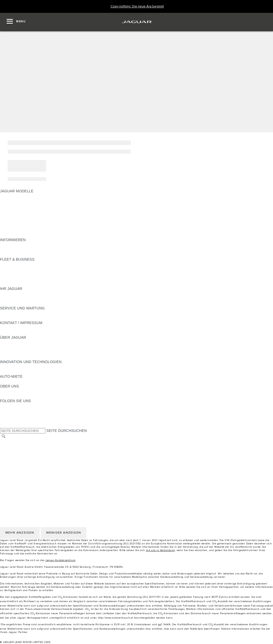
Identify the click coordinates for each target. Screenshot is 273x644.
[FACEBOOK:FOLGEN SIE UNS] (12, 420)
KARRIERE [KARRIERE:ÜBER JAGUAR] (9, 347)
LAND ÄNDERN (13, 442)
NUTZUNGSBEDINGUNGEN (24, 456)
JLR (3, 391)
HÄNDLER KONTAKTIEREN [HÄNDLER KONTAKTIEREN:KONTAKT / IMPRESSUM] (23, 333)
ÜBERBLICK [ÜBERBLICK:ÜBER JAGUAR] (10, 342)
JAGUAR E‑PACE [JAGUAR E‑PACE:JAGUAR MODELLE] (15, 201)
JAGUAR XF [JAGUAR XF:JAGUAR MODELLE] (10, 220)
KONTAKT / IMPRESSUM (21, 447)
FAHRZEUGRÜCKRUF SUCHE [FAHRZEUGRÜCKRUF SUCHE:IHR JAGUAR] (26, 303)
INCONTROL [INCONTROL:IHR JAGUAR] (11, 298)
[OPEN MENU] (16, 22)
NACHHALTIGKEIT (16, 396)
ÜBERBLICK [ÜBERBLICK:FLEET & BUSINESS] (10, 264)
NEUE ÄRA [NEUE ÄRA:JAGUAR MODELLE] (9, 235)
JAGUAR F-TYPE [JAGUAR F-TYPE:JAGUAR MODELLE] (14, 211)
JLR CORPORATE (15, 476)
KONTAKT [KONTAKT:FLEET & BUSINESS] (8, 284)
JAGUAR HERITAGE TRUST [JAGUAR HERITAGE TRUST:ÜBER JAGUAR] (24, 357)
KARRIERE (9, 451)
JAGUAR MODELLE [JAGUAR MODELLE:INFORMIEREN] (17, 245)
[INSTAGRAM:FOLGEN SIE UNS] (13, 406)
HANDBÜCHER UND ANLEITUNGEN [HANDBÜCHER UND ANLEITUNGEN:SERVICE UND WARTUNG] (31, 313)
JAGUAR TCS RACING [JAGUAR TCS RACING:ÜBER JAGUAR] (19, 352)
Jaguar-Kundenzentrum (60, 560)
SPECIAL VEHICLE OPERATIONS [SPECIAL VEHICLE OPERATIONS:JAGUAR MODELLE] (28, 225)
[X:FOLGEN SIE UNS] (4, 425)
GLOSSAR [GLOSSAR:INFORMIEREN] (9, 250)
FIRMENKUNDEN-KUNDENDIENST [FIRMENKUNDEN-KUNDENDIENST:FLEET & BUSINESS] (30, 279)
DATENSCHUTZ (13, 461)
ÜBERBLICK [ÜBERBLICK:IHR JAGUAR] (10, 293)
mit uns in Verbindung (160, 550)
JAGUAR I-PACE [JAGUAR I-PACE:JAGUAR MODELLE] (14, 206)
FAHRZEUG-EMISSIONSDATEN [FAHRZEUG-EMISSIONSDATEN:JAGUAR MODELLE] (27, 230)
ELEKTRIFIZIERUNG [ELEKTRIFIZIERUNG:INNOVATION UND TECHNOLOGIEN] (18, 367)
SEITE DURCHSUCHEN (67, 431)
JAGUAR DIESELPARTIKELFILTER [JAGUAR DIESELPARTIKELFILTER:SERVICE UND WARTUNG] (29, 318)
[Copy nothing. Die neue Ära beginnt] (137, 7)
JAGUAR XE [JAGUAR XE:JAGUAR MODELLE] (10, 215)
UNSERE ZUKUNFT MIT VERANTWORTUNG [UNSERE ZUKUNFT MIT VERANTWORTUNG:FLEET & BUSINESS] (38, 274)
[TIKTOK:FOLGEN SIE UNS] (9, 411)
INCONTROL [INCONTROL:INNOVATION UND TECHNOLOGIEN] (11, 372)
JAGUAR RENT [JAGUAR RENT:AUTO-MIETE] (13, 381)
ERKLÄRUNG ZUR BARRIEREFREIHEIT (34, 481)
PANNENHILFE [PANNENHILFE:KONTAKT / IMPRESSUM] (13, 328)
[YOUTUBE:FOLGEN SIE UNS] (11, 415)
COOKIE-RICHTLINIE (18, 466)
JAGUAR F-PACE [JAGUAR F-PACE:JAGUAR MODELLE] (15, 196)
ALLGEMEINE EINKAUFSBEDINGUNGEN (35, 471)
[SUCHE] (4, 436)
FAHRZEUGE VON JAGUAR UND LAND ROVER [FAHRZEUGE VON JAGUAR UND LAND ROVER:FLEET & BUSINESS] (41, 269)
